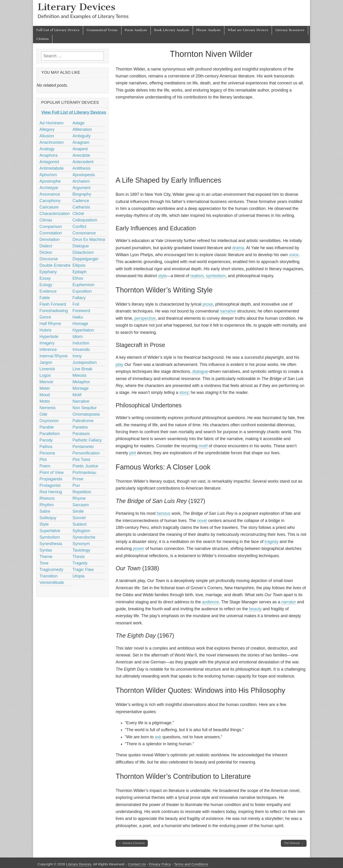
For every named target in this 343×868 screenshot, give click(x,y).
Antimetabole (52, 168)
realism (197, 276)
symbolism (216, 276)
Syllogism (81, 531)
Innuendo (81, 350)
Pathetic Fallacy (87, 440)
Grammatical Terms (102, 30)
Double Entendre (55, 265)
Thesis (79, 557)
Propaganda (51, 479)
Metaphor (81, 382)
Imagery (47, 343)
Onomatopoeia (86, 414)
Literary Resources (290, 30)
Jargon (46, 362)
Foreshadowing (54, 311)
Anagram (81, 142)
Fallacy (79, 298)
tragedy (271, 542)
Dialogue (81, 246)
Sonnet (79, 518)
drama (238, 248)
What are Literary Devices (248, 30)
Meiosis (80, 375)
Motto (45, 401)
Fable (45, 298)
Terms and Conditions (191, 864)
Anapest (80, 149)
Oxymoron (49, 421)
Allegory (47, 129)
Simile (78, 511)
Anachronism (52, 142)
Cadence (81, 201)
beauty (255, 609)
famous (164, 513)
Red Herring (51, 492)
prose (208, 304)
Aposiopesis (84, 175)
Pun (76, 485)
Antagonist (49, 162)
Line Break (82, 369)
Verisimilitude (52, 583)
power (139, 549)
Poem (45, 466)
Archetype (49, 188)
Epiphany (48, 272)
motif (203, 446)
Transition (48, 576)
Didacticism (83, 252)
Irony (77, 356)
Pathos (46, 447)
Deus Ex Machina (89, 239)
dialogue (200, 371)
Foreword (81, 311)
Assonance (50, 194)
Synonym (81, 544)
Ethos (78, 278)
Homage (80, 324)
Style (44, 524)
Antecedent (83, 162)
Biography (82, 194)
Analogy (47, 149)
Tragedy (80, 563)
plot (133, 453)
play (119, 365)
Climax (46, 220)
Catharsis (81, 207)
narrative (228, 311)
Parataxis (81, 434)
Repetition (82, 492)
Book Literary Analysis (172, 30)
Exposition (82, 291)
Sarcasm (81, 505)
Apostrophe (50, 181)
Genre (45, 317)
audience (210, 602)
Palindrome (83, 421)
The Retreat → (294, 843)
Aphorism (48, 175)
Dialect (46, 246)
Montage (81, 388)
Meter (45, 388)
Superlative (50, 531)
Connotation (51, 233)
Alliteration (82, 129)
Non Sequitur (85, 408)
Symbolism (50, 537)
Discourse (49, 259)
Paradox (80, 427)
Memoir (46, 382)
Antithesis (81, 168)
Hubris (45, 330)
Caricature (49, 207)
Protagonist (50, 485)
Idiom (78, 337)
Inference (48, 350)
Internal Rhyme (54, 356)
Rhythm (47, 505)
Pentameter (83, 447)
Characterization (55, 214)
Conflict (79, 227)
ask (158, 737)
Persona (47, 453)
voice (294, 255)
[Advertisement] (211, 137)
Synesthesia (51, 544)
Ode (43, 414)
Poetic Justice (85, 466)
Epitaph (80, 272)
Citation (43, 39)
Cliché (78, 214)
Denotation (50, 239)
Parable (47, 427)
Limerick (47, 369)
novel (202, 521)
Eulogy (46, 285)
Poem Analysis (136, 30)
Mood (45, 395)
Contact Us (137, 864)
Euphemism (83, 285)
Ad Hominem (51, 123)
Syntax (46, 550)
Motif (77, 395)
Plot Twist (81, 460)
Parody (46, 440)
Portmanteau (84, 472)
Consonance (84, 233)
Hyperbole (49, 337)
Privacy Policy (160, 864)
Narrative (81, 401)
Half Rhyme (50, 324)
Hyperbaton (83, 330)
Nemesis (48, 408)
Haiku (78, 317)
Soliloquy (48, 518)
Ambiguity (82, 136)
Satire (45, 511)
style (162, 276)
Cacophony (50, 201)
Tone (44, 563)
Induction (81, 343)
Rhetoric (47, 498)
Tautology (81, 550)
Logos (45, 375)
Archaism (81, 181)
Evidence (48, 291)
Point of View (52, 472)
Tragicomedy (51, 570)
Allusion (47, 136)
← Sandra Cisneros (132, 843)
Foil (76, 304)
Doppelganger (86, 259)
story (184, 393)
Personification (86, 453)
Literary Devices (77, 7)
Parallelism (50, 434)
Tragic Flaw (83, 570)
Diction (46, 252)
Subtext (80, 524)
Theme (46, 557)
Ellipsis (79, 265)
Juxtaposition (85, 362)
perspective (145, 318)
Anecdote (81, 155)
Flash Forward (53, 304)
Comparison (51, 227)
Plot (43, 460)
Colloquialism (85, 220)
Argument (81, 188)
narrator (289, 602)
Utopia (78, 576)
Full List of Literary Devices (58, 30)
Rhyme (79, 498)
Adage (78, 123)
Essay (45, 278)
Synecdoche (84, 537)
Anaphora (48, 155)
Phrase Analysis (209, 30)
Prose (78, 479)
